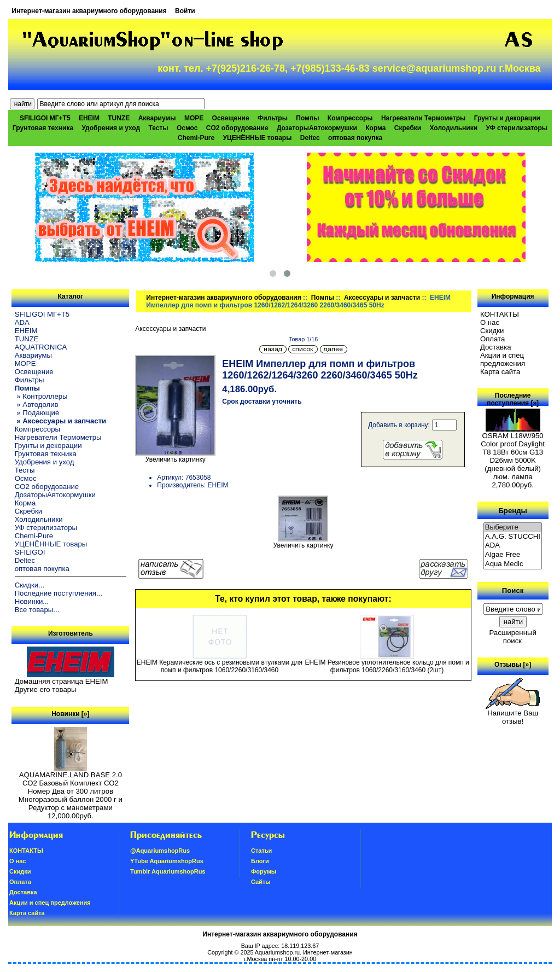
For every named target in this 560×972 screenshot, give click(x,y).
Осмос (187, 128)
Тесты (158, 128)
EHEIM (89, 118)
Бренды (512, 510)
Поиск (513, 590)
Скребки (408, 128)
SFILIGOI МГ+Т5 (45, 118)
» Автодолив (37, 404)
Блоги (260, 861)
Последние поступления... (59, 593)
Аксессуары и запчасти (382, 298)
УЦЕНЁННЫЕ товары (258, 138)
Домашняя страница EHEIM (62, 681)
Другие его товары (46, 689)
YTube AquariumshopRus (167, 861)
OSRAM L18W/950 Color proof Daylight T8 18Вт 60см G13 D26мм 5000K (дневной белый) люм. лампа (513, 453)
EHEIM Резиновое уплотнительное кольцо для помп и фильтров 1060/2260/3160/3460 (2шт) (387, 666)
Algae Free (513, 555)
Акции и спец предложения (503, 359)
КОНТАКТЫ (500, 314)
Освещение (231, 118)
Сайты (261, 882)
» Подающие (37, 413)
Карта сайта (500, 372)
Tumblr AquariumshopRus (168, 871)
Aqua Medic (513, 564)
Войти (185, 11)
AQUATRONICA (41, 347)
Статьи (261, 851)
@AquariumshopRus (160, 851)
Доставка (496, 347)
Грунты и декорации (507, 118)
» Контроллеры (41, 396)
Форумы (264, 871)
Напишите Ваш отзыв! (513, 714)
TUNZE (119, 118)
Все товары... (37, 610)
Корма (375, 128)
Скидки (492, 331)
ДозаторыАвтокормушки (317, 128)
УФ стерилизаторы (517, 128)
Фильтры (273, 118)
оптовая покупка (355, 138)
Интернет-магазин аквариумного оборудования (89, 11)
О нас (490, 322)
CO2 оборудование (237, 128)
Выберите (513, 528)
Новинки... (32, 601)
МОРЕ (194, 118)
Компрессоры (350, 118)
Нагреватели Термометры (423, 118)
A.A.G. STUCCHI (513, 537)
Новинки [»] (70, 714)
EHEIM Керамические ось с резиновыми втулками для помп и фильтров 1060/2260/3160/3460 (220, 666)
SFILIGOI (30, 552)
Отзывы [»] (513, 665)
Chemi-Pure (196, 138)
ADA (22, 322)
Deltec (310, 138)
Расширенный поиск (512, 637)
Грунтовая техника (43, 128)
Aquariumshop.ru (277, 952)
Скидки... (30, 585)
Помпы (323, 298)
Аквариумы (157, 118)
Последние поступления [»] (513, 399)
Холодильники (454, 128)
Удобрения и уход (111, 128)
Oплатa (493, 339)
